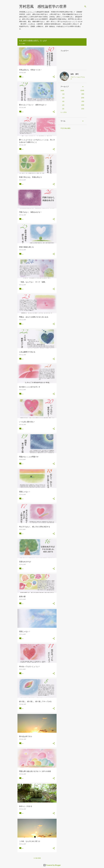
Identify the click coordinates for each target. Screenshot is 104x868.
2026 (62, 91)
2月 (63, 105)
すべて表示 (22, 43)
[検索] (85, 7)
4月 (63, 98)
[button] (54, 77)
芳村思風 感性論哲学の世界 (43, 6)
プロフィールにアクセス (78, 78)
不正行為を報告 (66, 128)
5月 (63, 94)
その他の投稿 (37, 858)
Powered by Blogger (52, 865)
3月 (63, 101)
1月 (63, 109)
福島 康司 (75, 74)
